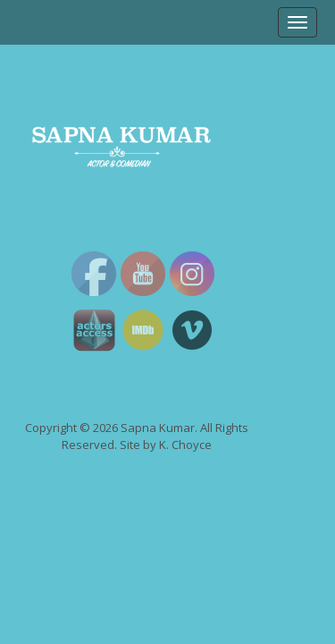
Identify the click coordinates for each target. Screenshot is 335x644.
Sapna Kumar (158, 428)
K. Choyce (185, 445)
